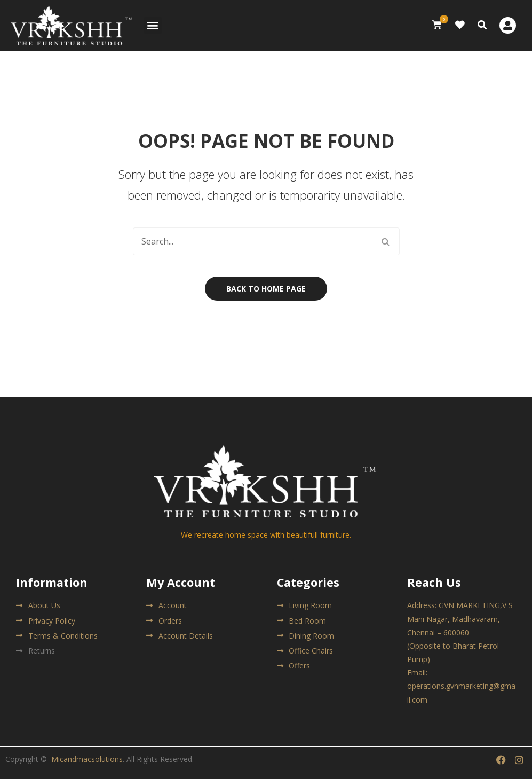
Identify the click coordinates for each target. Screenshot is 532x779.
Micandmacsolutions (87, 759)
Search (386, 241)
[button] (153, 25)
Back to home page (266, 289)
